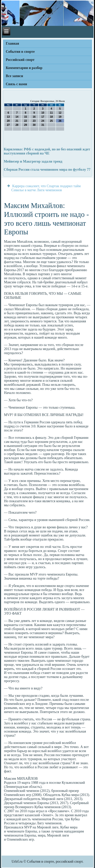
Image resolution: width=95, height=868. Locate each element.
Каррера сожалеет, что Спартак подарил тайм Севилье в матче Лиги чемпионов (46, 188)
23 (34, 121)
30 (34, 125)
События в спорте (20, 52)
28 (17, 125)
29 (25, 125)
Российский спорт (20, 60)
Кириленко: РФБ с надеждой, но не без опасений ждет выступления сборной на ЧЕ (47, 151)
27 (8, 125)
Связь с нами (16, 84)
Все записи (14, 76)
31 (43, 125)
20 (8, 121)
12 (60, 113)
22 (25, 121)
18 (51, 117)
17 (43, 117)
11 (51, 113)
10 (43, 113)
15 (25, 117)
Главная (12, 44)
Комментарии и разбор (24, 68)
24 (43, 121)
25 (51, 121)
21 (17, 121)
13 (8, 117)
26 (60, 121)
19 (60, 117)
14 (17, 117)
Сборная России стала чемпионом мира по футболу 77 (47, 170)
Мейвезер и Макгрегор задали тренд (33, 161)
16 (34, 117)
